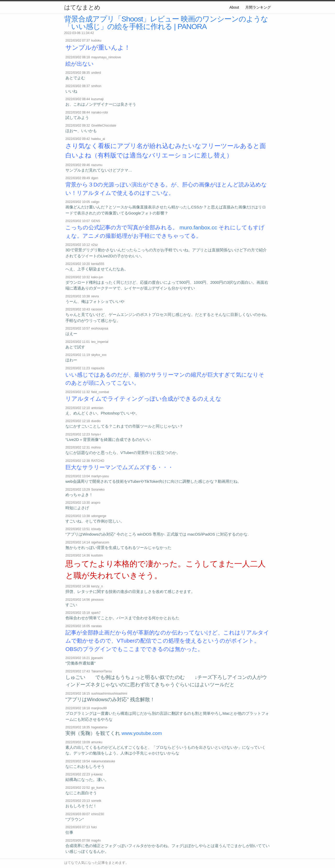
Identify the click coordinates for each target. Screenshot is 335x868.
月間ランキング (258, 7)
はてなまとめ (82, 7)
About (234, 7)
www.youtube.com (142, 733)
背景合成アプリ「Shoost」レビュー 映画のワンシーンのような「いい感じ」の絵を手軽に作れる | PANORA (166, 22)
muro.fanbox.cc (198, 227)
